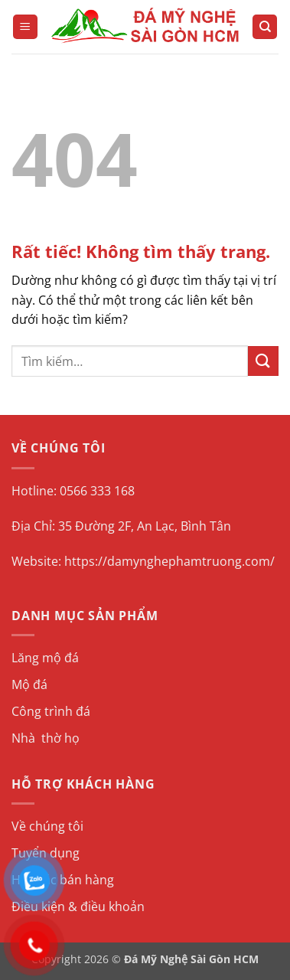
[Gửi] (263, 361)
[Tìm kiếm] (265, 27)
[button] (25, 27)
